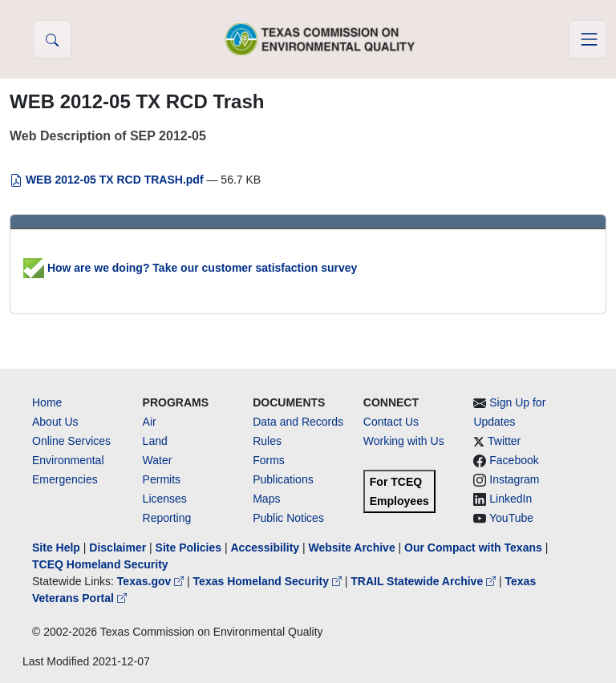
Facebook (514, 460)
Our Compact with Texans (473, 548)
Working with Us (404, 441)
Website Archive (352, 548)
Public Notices (288, 518)
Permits (162, 479)
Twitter (504, 441)
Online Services (71, 441)
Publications (283, 479)
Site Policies (188, 548)
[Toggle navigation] (588, 39)
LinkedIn (511, 499)
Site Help (56, 548)
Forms (269, 460)
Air (150, 422)
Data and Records (298, 422)
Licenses (165, 499)
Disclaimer (118, 548)
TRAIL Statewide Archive (425, 581)
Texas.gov (152, 581)
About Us (55, 422)
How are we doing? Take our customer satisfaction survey (190, 268)
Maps (266, 499)
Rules (267, 441)
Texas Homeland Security (269, 581)
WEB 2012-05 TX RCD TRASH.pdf (108, 180)
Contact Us (391, 422)
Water (158, 460)
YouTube (511, 518)
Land (155, 441)
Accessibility (266, 548)
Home (47, 402)
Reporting (167, 518)
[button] (52, 39)
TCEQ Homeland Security (100, 564)
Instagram (514, 479)
